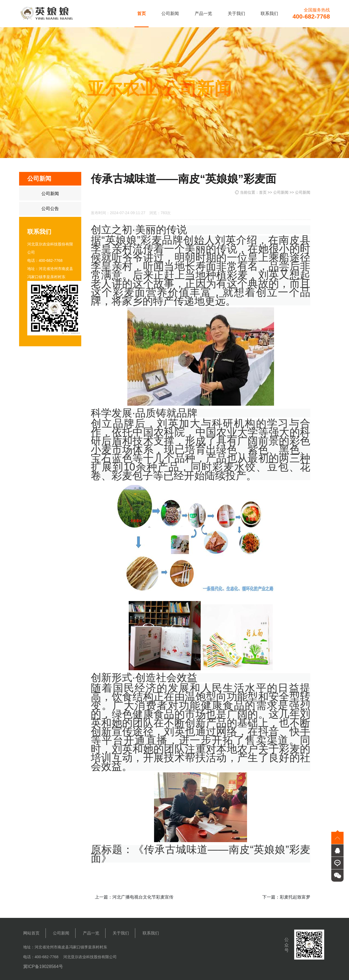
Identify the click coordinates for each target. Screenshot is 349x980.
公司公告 (50, 209)
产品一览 (203, 13)
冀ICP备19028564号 (43, 967)
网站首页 (31, 933)
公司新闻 (170, 13)
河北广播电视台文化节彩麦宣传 (143, 897)
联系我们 (269, 13)
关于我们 (236, 13)
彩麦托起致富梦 (295, 897)
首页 (142, 13)
